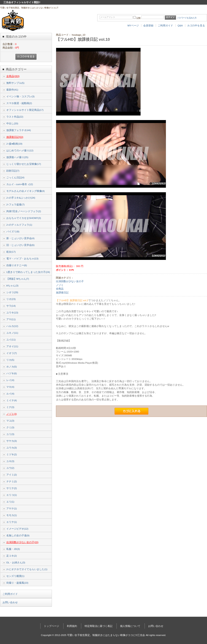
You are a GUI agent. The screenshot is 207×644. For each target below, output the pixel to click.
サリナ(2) (12, 488)
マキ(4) (10, 387)
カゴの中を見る (196, 25)
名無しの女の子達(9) (18, 535)
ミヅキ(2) (12, 454)
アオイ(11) (12, 346)
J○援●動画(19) (14, 144)
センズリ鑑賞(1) (15, 576)
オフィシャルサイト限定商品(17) (25, 110)
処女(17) (11, 252)
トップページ (51, 626)
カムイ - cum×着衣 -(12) (20, 184)
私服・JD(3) (13, 549)
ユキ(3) (10, 461)
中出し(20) (12, 123)
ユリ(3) (10, 434)
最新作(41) (12, 90)
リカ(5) (10, 360)
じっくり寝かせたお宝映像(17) (24, 164)
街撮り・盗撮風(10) (17, 583)
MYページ (133, 25)
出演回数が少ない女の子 (70, 281)
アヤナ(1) (12, 508)
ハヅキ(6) (12, 373)
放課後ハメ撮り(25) (17, 157)
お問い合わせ (10, 602)
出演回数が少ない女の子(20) (22, 542)
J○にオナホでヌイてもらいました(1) (27, 569)
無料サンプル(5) (15, 83)
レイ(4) (10, 380)
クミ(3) (10, 427)
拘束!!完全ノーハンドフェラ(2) (24, 211)
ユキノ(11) (12, 333)
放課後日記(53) (15, 137)
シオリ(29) (12, 292)
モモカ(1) (12, 515)
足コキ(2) (12, 556)
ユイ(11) (11, 340)
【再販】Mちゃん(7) (18, 279)
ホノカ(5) (12, 367)
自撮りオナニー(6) (17, 265)
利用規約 (72, 626)
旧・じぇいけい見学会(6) (20, 245)
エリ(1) (10, 502)
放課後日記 (62, 292)
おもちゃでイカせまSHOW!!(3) (24, 218)
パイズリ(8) (13, 231)
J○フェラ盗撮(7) (16, 204)
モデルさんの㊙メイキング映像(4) (26, 191)
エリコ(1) (12, 495)
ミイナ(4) (12, 400)
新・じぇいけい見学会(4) (20, 238)
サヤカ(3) (12, 441)
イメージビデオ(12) (17, 529)
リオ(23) (11, 299)
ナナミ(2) (12, 481)
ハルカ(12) (12, 326)
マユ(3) (10, 421)
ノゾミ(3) (12, 414)
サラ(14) (11, 306)
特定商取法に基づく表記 (99, 626)
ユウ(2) (10, 468)
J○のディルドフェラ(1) (19, 225)
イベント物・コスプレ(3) (20, 96)
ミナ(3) (10, 407)
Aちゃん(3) (12, 285)
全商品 (60, 289)
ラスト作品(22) (15, 117)
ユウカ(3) (12, 448)
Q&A (180, 25)
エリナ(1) (12, 522)
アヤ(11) (11, 319)
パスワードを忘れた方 (187, 18)
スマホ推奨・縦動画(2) (19, 103)
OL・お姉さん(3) (16, 562)
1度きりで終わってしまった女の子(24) (28, 272)
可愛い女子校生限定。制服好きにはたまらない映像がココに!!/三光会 (106, 635)
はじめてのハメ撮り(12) (20, 150)
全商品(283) (13, 76)
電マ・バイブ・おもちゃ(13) (22, 258)
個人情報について (130, 626)
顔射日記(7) (13, 171)
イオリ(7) (12, 353)
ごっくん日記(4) (15, 177)
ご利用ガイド (165, 25)
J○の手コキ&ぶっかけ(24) (21, 198)
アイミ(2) (12, 475)
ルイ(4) (10, 394)
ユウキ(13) (12, 313)
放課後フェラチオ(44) (19, 130)
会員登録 (148, 25)
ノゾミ (60, 285)
